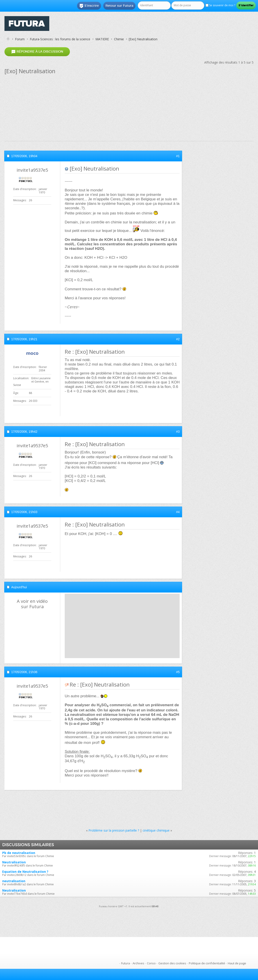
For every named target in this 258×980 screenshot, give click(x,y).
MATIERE (102, 39)
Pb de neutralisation (19, 853)
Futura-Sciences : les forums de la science (60, 39)
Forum (20, 39)
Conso (151, 963)
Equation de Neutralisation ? (25, 872)
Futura (126, 963)
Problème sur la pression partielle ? (114, 830)
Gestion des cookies (172, 963)
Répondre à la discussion (37, 52)
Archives (138, 963)
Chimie (119, 39)
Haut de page (237, 963)
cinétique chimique (156, 830)
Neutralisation (14, 862)
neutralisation (14, 881)
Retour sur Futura (119, 6)
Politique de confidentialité (207, 963)
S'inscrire (89, 6)
